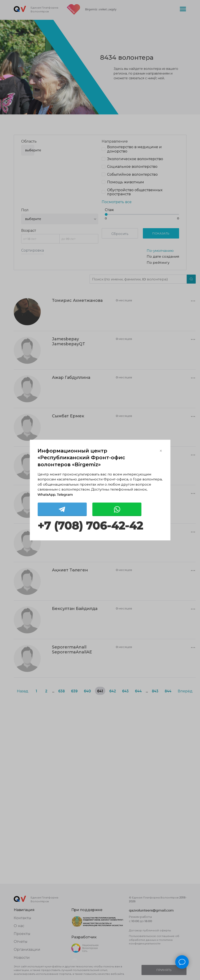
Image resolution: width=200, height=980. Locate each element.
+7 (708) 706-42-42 (90, 526)
